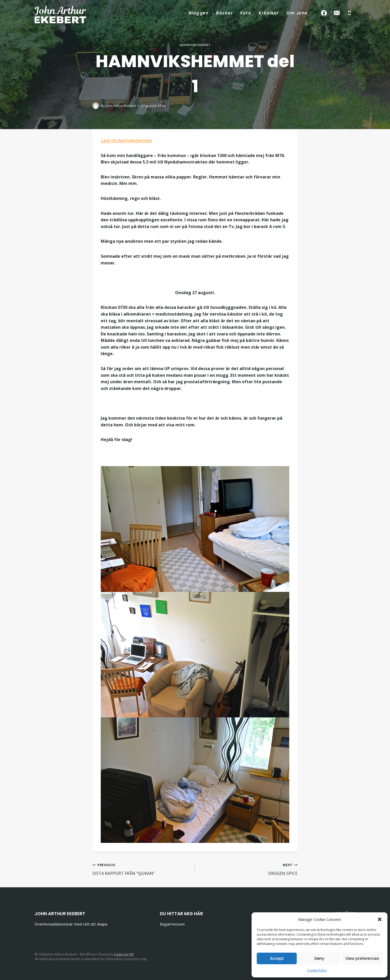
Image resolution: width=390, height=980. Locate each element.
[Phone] (350, 13)
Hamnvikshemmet (195, 45)
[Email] (337, 13)
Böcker (224, 13)
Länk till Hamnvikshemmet (126, 140)
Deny (319, 958)
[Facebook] (324, 13)
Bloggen (199, 13)
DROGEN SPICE (248, 869)
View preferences (362, 958)
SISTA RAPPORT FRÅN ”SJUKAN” (142, 869)
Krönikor (269, 13)
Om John (297, 13)
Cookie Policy (317, 970)
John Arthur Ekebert (121, 106)
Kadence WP (124, 954)
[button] (380, 919)
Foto (246, 13)
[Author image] (96, 106)
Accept (277, 958)
